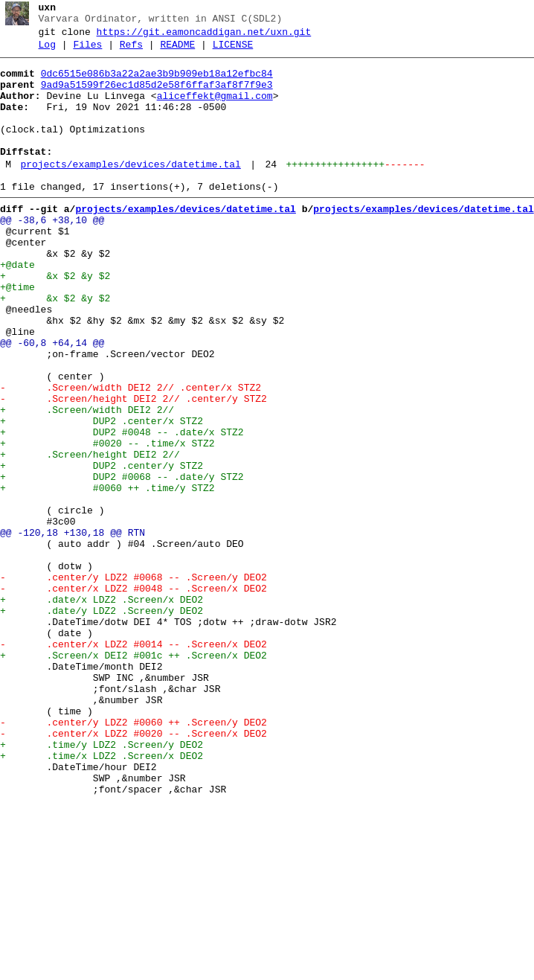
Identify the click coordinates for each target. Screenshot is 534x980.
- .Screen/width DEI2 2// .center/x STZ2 (131, 455)
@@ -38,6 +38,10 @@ (52, 254)
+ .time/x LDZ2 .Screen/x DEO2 (102, 897)
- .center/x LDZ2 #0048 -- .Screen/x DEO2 (133, 696)
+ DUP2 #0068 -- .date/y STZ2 (122, 562)
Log (47, 51)
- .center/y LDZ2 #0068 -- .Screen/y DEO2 (133, 682)
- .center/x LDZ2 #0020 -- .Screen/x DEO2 (133, 870)
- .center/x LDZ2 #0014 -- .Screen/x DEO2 (133, 763)
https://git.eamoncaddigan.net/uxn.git (204, 36)
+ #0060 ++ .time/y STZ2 (107, 575)
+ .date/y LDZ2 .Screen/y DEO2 (102, 723)
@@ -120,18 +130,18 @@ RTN (73, 629)
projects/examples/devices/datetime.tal (130, 191)
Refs (131, 51)
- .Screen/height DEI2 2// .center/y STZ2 (133, 468)
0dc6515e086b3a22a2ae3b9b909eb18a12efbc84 (157, 83)
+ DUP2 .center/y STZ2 (102, 548)
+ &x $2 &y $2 (55, 321)
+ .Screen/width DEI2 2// (90, 481)
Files (87, 51)
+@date (17, 307)
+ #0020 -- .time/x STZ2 (107, 522)
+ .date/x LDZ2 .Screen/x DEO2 (102, 709)
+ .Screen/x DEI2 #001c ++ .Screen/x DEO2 (133, 776)
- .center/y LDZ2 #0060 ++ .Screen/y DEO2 (133, 856)
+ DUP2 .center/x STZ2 (102, 495)
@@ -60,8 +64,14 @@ (52, 401)
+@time (17, 334)
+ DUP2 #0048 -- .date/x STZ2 (122, 508)
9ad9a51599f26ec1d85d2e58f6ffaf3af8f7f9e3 (157, 96)
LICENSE (233, 51)
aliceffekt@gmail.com (215, 109)
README (177, 51)
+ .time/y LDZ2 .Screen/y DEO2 (102, 883)
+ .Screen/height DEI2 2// (93, 535)
